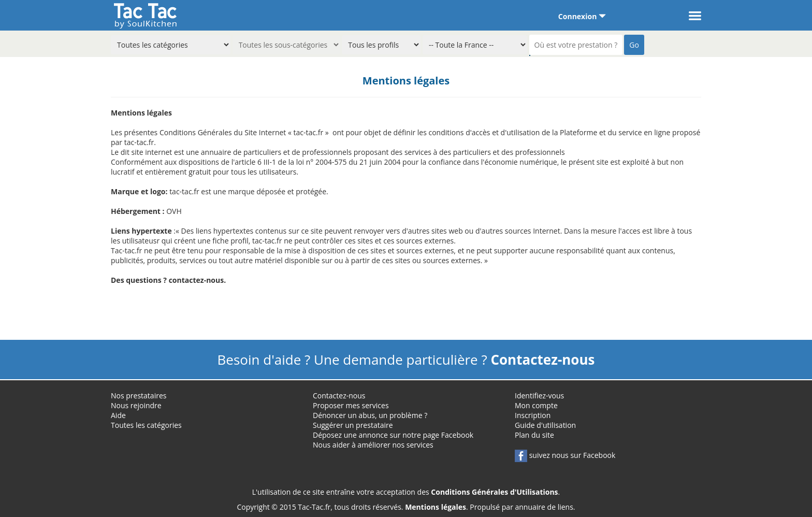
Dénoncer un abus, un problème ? (370, 415)
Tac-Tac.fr (314, 507)
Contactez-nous (339, 396)
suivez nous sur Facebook (565, 455)
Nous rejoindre (136, 405)
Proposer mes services (351, 405)
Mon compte (536, 405)
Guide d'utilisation (545, 425)
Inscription (533, 415)
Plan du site (534, 435)
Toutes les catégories (146, 425)
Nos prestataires (139, 396)
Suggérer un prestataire (353, 425)
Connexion (582, 16)
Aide (118, 415)
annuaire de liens (544, 507)
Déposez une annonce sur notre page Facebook (393, 435)
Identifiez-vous (539, 396)
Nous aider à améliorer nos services (373, 445)
